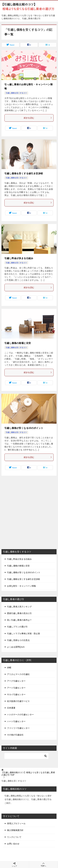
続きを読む (38, 118)
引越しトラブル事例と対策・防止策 (23, 634)
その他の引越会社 (15, 735)
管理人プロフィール (16, 823)
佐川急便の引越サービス (18, 701)
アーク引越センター (16, 681)
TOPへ (44, 865)
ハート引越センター (16, 721)
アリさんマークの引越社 (18, 674)
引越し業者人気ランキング (19, 607)
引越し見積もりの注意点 (18, 640)
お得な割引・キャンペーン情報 (21, 586)
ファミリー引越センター (18, 728)
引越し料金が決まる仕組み (19, 258)
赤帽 (9, 668)
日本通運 (11, 708)
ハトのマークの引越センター (20, 715)
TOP (28, 774)
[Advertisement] (29, 516)
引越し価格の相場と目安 (18, 343)
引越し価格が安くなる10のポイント (24, 428)
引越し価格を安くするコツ (16, 93)
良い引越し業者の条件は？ (19, 620)
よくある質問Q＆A (16, 647)
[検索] (26, 756)
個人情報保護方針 (15, 830)
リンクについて (14, 837)
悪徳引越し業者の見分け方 (19, 613)
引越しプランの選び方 (17, 627)
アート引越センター (16, 688)
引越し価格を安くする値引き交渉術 (24, 173)
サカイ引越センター (16, 694)
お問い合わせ (13, 844)
